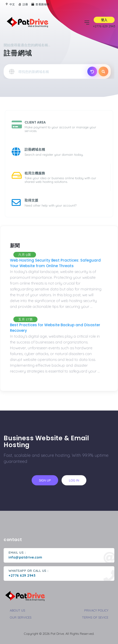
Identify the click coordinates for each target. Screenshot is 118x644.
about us (17, 610)
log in (74, 480)
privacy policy (96, 610)
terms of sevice (95, 617)
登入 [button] (104, 20)
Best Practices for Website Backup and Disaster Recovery (55, 328)
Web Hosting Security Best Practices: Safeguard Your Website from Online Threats (55, 263)
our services (21, 617)
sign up (45, 480)
